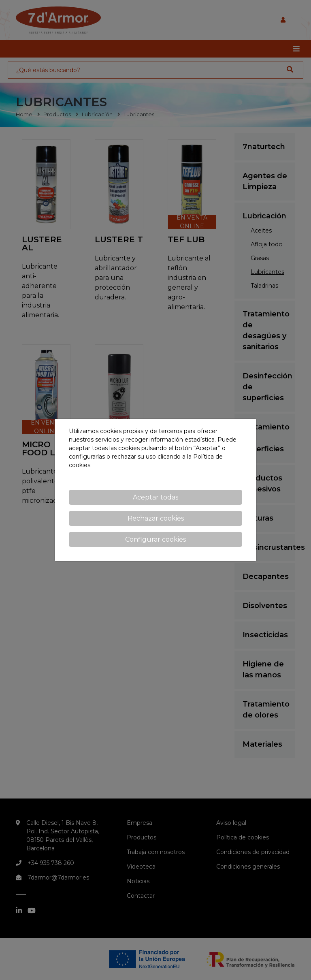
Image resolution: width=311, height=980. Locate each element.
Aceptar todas (155, 497)
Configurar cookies (155, 539)
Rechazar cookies (156, 518)
